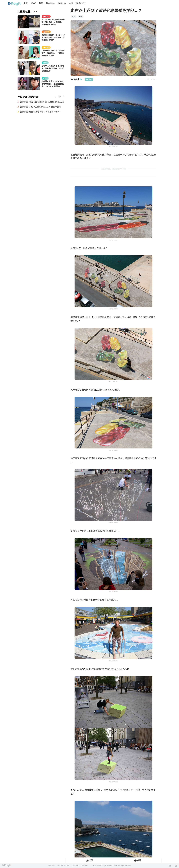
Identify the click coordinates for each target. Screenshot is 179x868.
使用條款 (51, 865)
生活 (71, 3)
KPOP (33, 3)
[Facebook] (170, 866)
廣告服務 (85, 865)
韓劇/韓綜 (50, 3)
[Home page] (14, 4)
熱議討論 (62, 3)
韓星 (41, 3)
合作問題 (76, 865)
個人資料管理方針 (64, 865)
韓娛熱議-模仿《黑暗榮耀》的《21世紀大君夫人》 (43, 102)
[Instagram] (176, 866)
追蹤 (89, 79)
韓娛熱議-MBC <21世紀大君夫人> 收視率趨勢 (40, 107)
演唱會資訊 (81, 3)
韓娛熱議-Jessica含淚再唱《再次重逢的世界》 (41, 112)
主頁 (26, 3)
